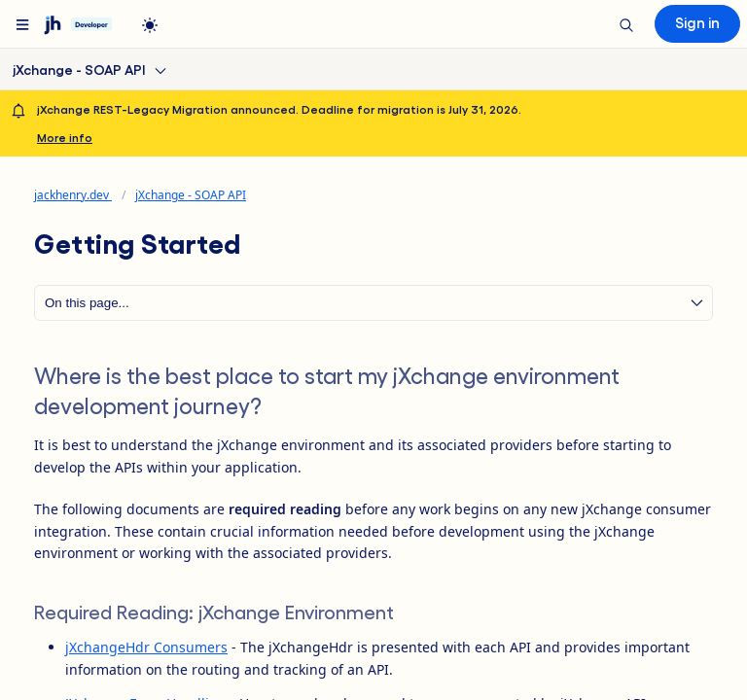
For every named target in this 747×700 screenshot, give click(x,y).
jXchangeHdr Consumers (146, 647)
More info (65, 137)
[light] (150, 25)
